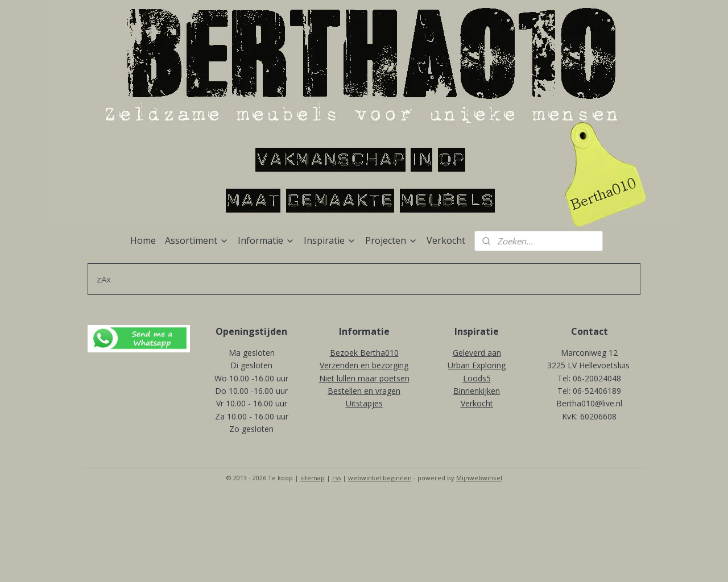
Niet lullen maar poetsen (364, 378)
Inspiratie (330, 240)
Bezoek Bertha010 (364, 353)
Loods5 (477, 378)
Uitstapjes (364, 403)
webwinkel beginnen (380, 478)
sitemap (313, 478)
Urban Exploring (477, 365)
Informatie (266, 240)
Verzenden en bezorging (364, 365)
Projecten (391, 240)
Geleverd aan (477, 353)
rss (336, 478)
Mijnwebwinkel (479, 478)
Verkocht (446, 240)
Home (143, 240)
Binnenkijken (477, 391)
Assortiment (197, 240)
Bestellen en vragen (364, 391)
